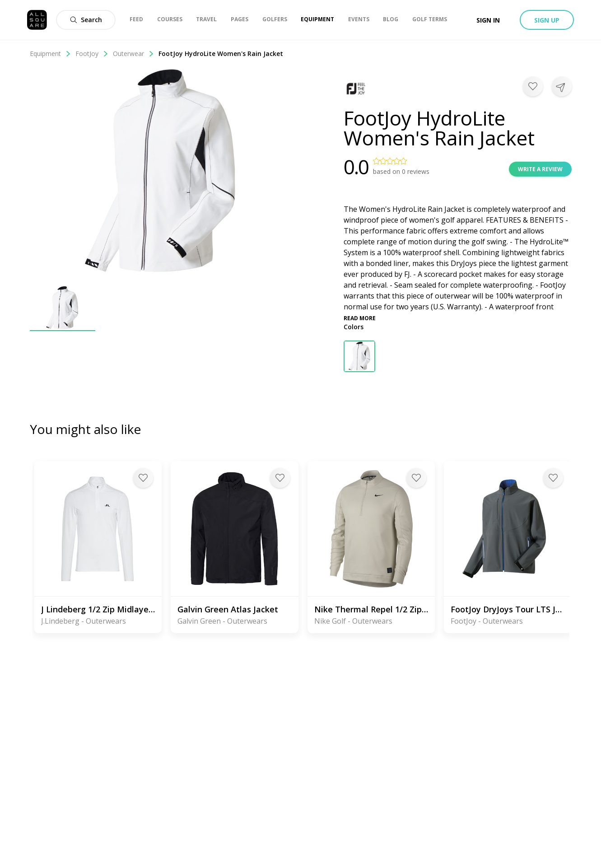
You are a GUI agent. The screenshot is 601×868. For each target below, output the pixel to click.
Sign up (547, 20)
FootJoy (92, 54)
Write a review (540, 169)
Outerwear (133, 54)
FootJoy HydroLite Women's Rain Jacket (221, 54)
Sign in (488, 20)
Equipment (50, 54)
